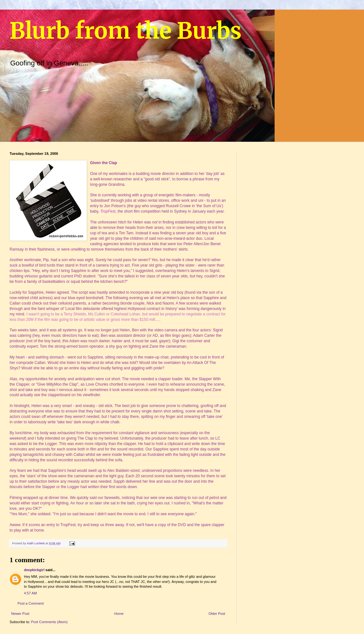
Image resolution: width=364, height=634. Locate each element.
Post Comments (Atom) (49, 622)
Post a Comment (31, 603)
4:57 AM (30, 593)
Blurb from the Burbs (126, 31)
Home (119, 614)
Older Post (217, 614)
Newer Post (20, 614)
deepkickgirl (34, 570)
